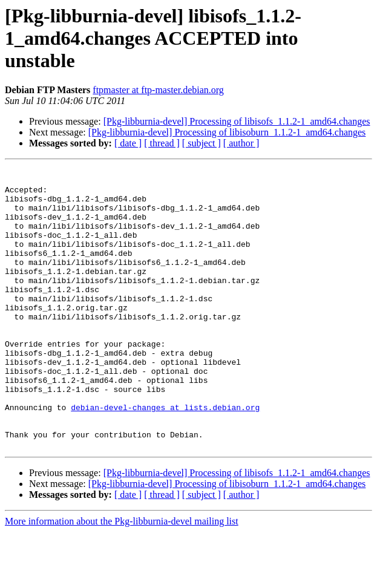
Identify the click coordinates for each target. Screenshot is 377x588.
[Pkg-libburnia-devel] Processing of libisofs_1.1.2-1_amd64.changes (237, 121)
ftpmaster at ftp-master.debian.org (158, 90)
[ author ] (241, 143)
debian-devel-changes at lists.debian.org (165, 456)
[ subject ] (202, 143)
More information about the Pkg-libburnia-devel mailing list (122, 577)
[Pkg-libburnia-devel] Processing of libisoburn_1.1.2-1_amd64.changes (227, 132)
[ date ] (128, 143)
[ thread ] (162, 143)
